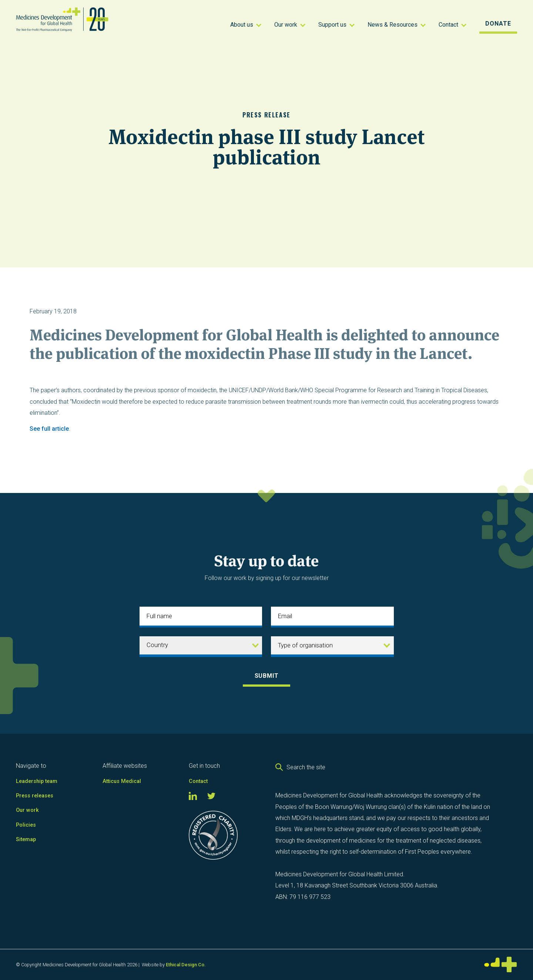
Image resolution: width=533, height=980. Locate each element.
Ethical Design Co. (186, 965)
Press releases (35, 796)
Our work (27, 810)
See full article (49, 429)
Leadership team (37, 781)
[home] (74, 24)
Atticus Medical (122, 781)
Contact (198, 781)
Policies (26, 825)
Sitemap (26, 839)
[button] (247, 24)
